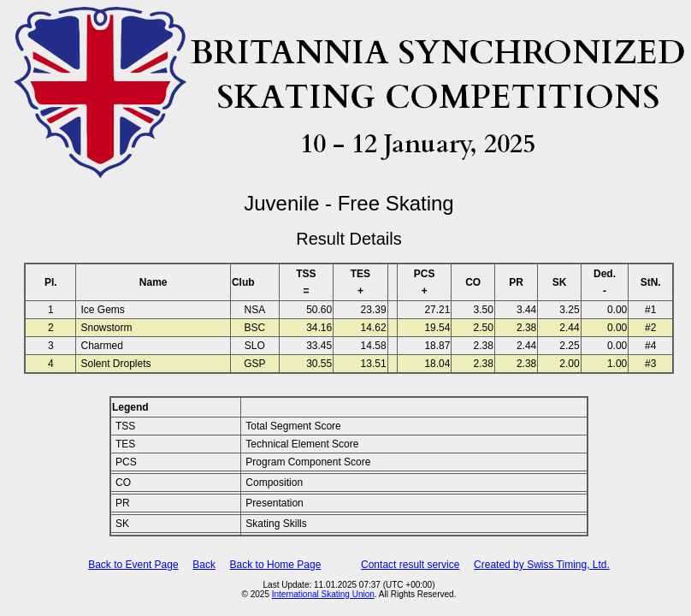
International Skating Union (323, 594)
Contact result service (410, 565)
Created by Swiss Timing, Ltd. (542, 565)
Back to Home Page (276, 565)
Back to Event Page (133, 565)
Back (204, 565)
